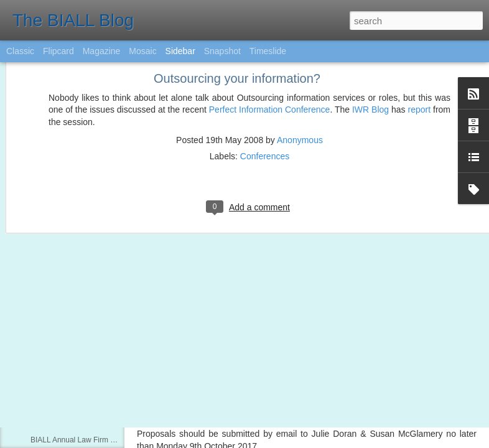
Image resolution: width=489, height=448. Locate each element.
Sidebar (180, 51)
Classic (20, 51)
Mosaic (142, 51)
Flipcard (58, 51)
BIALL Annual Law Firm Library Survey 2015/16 (109, 440)
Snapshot (222, 51)
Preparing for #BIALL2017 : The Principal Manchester (119, 356)
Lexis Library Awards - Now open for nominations (112, 384)
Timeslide (268, 51)
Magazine (102, 51)
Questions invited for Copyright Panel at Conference (117, 412)
